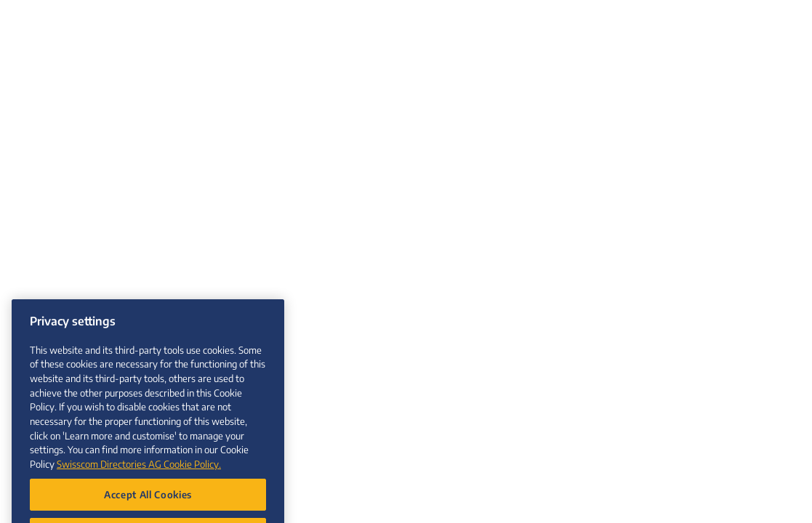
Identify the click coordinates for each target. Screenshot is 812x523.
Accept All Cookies (148, 502)
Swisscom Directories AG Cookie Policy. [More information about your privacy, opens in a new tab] (139, 471)
